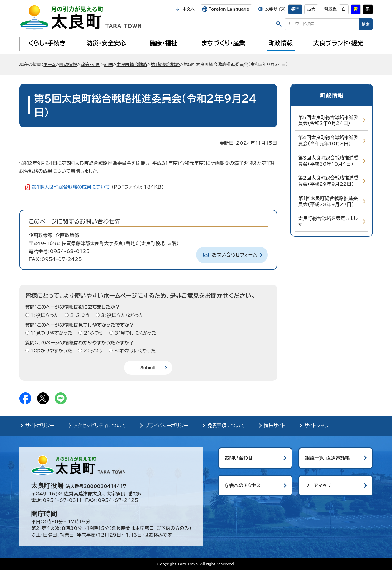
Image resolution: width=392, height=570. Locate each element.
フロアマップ (318, 485)
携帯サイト (274, 426)
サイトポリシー (40, 426)
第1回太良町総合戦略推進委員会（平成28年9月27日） (328, 201)
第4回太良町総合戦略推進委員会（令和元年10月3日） (328, 141)
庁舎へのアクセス (243, 485)
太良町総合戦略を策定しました (328, 221)
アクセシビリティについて (100, 426)
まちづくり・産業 (223, 43)
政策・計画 (91, 64)
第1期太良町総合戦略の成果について (71, 187)
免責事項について (226, 426)
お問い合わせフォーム (235, 255)
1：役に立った (44, 315)
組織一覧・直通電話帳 (328, 458)
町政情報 (281, 43)
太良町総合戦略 (132, 64)
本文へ (189, 9)
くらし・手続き (47, 43)
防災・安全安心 (106, 43)
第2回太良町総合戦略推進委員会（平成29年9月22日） (328, 181)
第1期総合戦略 (165, 64)
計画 (108, 64)
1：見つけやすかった (51, 333)
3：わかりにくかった (134, 351)
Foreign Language (229, 9)
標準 (295, 9)
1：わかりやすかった (51, 351)
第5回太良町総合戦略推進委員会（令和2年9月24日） (328, 120)
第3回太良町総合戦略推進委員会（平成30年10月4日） (328, 161)
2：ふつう (79, 315)
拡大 (311, 9)
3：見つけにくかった (135, 333)
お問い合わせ (239, 458)
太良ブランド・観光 (338, 43)
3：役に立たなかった (122, 315)
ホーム (49, 64)
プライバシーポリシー (167, 426)
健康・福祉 (163, 43)
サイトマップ (317, 426)
